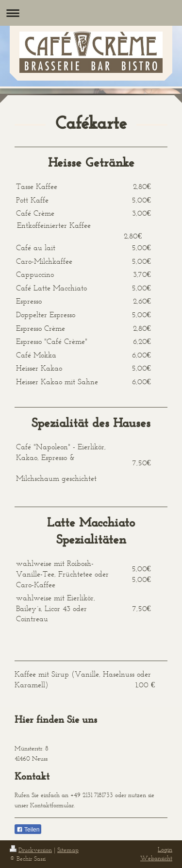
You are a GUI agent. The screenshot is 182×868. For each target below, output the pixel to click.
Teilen (28, 830)
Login (165, 849)
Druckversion (31, 850)
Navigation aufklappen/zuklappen (91, 13)
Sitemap (68, 850)
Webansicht (156, 858)
